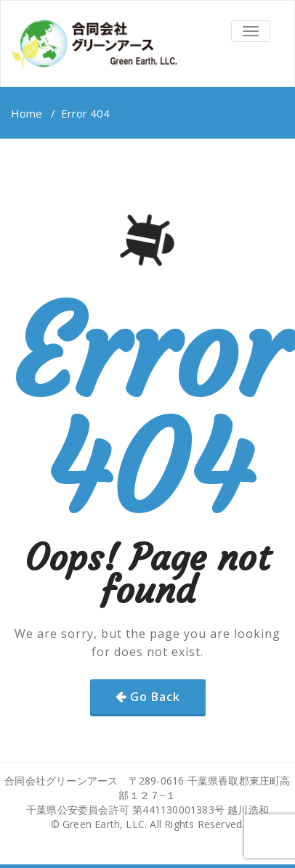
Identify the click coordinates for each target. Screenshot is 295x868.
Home (27, 113)
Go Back (155, 697)
